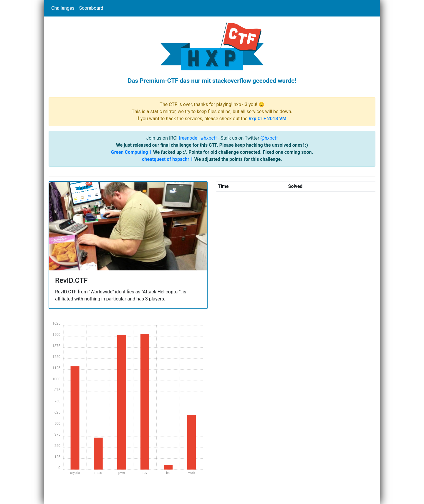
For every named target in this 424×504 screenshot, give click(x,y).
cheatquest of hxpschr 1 (168, 159)
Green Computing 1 (131, 152)
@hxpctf (269, 138)
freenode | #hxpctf (198, 138)
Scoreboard (91, 8)
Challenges (63, 8)
